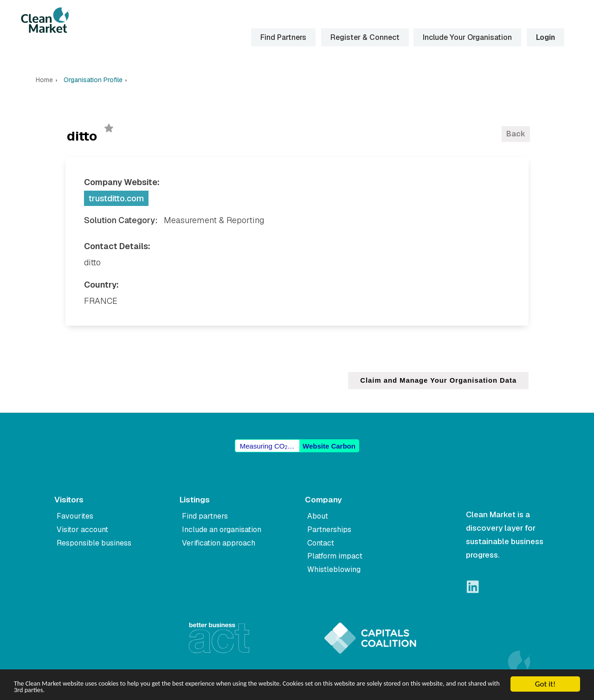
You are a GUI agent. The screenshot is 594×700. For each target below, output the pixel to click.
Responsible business (94, 543)
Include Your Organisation (466, 37)
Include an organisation (222, 530)
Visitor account (82, 530)
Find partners (205, 516)
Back (516, 134)
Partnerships (329, 530)
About (318, 516)
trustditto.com (116, 198)
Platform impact (335, 556)
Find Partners (282, 37)
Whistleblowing (334, 569)
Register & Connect (364, 37)
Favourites (75, 516)
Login (545, 37)
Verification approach (219, 543)
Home (44, 80)
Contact (321, 543)
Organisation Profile (93, 80)
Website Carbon (329, 446)
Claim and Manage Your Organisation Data (437, 381)
